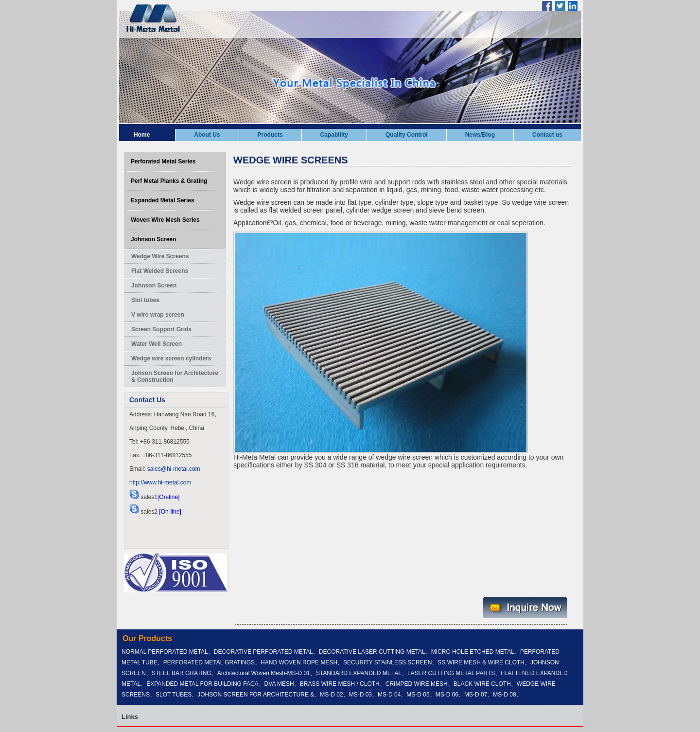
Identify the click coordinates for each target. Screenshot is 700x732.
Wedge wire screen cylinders (171, 358)
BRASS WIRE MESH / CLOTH (340, 684)
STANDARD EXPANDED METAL (359, 673)
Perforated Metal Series (163, 161)
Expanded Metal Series (163, 200)
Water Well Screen (157, 344)
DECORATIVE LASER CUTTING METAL (372, 652)
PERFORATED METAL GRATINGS (209, 662)
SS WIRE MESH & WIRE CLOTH (481, 662)
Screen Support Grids (161, 329)
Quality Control (407, 135)
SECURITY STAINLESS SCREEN (387, 662)
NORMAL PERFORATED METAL (165, 652)
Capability (334, 135)
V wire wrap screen (158, 315)
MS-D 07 (476, 695)
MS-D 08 (504, 695)
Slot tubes (145, 300)
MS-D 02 (331, 695)
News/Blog (480, 135)
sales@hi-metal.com (174, 469)
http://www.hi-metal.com (160, 482)
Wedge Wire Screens (160, 256)
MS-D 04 (389, 695)
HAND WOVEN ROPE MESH (299, 662)
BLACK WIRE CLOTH (482, 684)
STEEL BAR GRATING (182, 673)
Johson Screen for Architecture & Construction (175, 376)
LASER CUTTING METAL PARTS (451, 673)
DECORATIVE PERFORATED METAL (263, 652)
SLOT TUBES (174, 695)
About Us (207, 135)
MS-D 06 (447, 695)
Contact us (547, 135)
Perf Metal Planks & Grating (169, 181)
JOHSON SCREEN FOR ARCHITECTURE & (256, 695)
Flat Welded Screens (160, 271)
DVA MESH (279, 684)
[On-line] (168, 497)
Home (142, 135)
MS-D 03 (360, 695)
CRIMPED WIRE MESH (417, 684)
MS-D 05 (418, 695)
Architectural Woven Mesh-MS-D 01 (264, 673)
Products (270, 135)
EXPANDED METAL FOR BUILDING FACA (202, 684)
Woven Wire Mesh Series (165, 220)
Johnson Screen (153, 239)
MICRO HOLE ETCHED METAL (473, 652)
